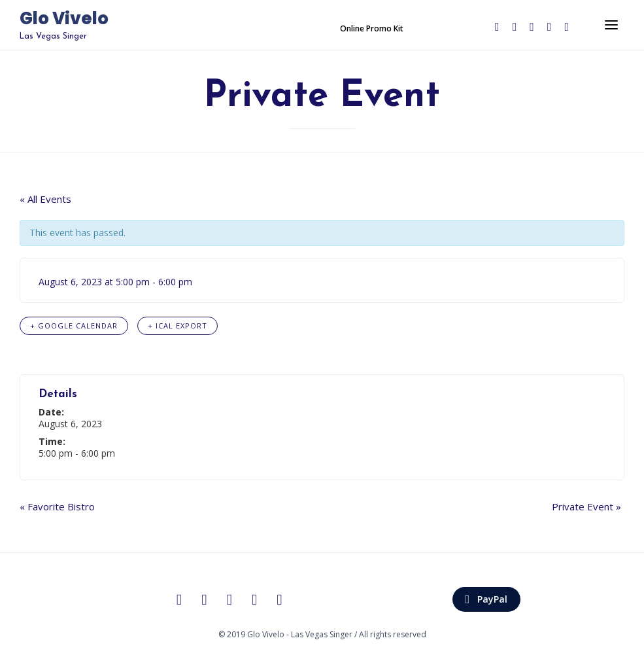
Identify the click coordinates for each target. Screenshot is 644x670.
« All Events (45, 199)
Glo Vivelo (64, 19)
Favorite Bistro (57, 506)
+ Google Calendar (74, 326)
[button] (372, 29)
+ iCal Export (178, 326)
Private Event (586, 506)
